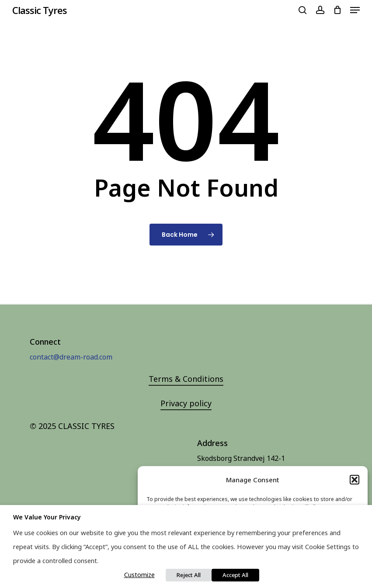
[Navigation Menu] (355, 10)
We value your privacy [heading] (47, 517)
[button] (355, 480)
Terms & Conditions (186, 379)
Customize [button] (139, 574)
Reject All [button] (189, 575)
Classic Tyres (40, 10)
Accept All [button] (235, 575)
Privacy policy (186, 403)
